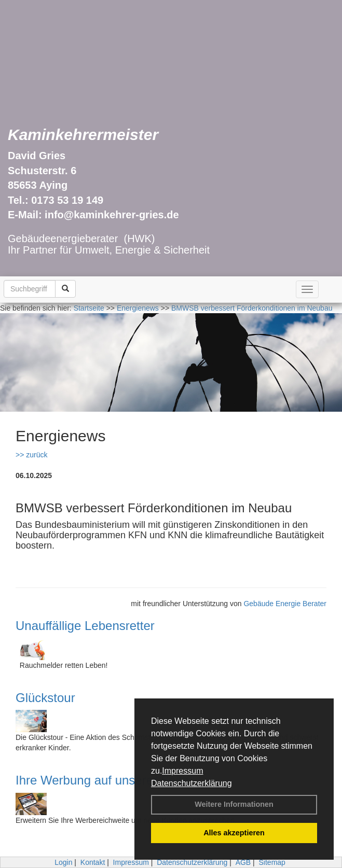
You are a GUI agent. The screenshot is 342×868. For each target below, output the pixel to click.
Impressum (182, 771)
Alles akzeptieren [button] (234, 833)
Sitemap (272, 862)
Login (63, 862)
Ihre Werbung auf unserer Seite (102, 780)
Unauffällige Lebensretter (85, 626)
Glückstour (45, 698)
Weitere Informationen (234, 804)
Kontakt (93, 862)
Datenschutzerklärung (191, 783)
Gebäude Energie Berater (285, 604)
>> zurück (31, 455)
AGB (243, 862)
